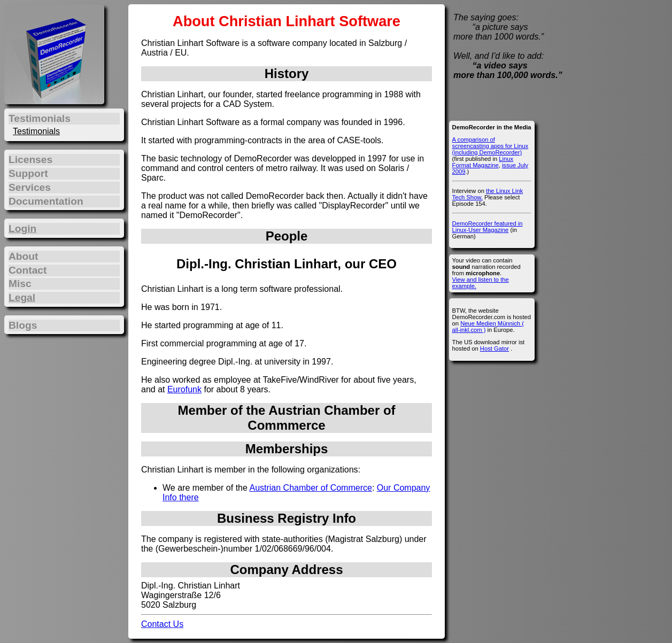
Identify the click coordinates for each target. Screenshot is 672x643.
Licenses (30, 160)
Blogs (23, 325)
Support (28, 173)
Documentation (46, 201)
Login (22, 228)
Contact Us (162, 624)
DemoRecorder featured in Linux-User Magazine (488, 227)
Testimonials (36, 131)
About (23, 256)
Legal (22, 297)
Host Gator (495, 348)
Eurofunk (184, 389)
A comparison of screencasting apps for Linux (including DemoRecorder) (490, 146)
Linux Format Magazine (483, 162)
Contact (28, 270)
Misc (20, 284)
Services (30, 187)
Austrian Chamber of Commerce (310, 488)
